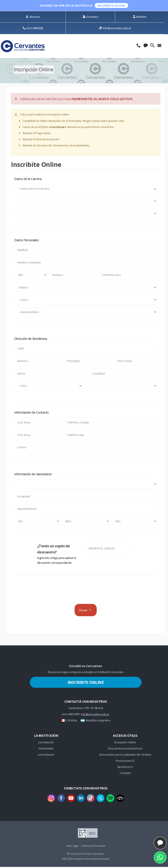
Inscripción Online (125, 743)
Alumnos (33, 17)
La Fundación (46, 756)
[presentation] (86, 592)
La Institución (46, 743)
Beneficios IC (125, 768)
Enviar (85, 611)
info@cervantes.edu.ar (115, 28)
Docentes (90, 17)
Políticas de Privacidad (93, 847)
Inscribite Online (86, 683)
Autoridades (46, 749)
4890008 (33, 28)
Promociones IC (125, 762)
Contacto (125, 774)
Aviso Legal (72, 847)
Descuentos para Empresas (125, 749)
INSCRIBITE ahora (111, 5)
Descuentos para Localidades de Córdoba (125, 756)
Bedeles (140, 17)
